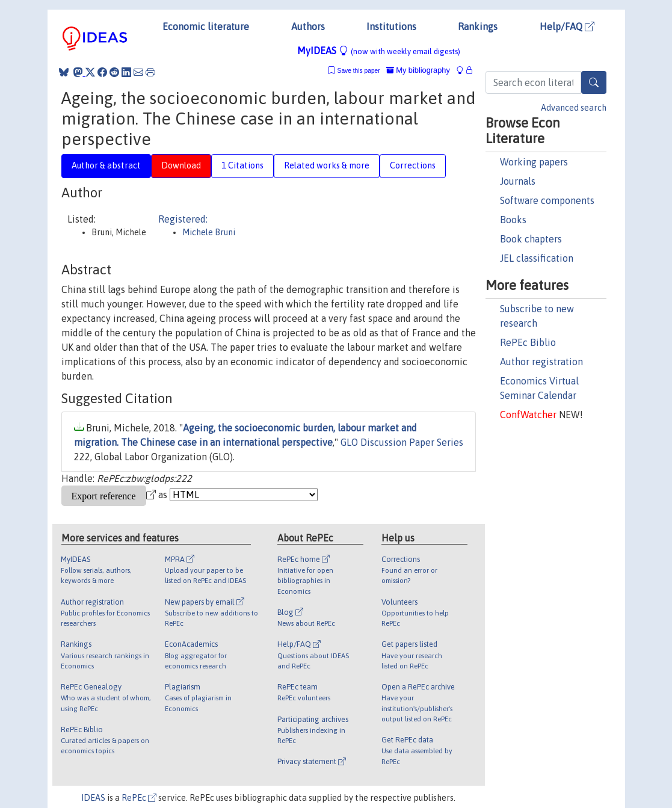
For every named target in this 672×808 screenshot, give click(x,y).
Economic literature (206, 26)
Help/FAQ (567, 26)
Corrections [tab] (413, 165)
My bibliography (418, 70)
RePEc (139, 798)
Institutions (391, 26)
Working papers (534, 162)
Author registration (541, 362)
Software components (547, 200)
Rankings (478, 26)
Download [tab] (181, 165)
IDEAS (93, 798)
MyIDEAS (379, 51)
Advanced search (574, 108)
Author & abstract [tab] (106, 165)
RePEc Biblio (528, 342)
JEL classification (537, 258)
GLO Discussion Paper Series (402, 442)
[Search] (594, 82)
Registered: (183, 219)
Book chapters (531, 239)
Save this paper (359, 71)
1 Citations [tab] (242, 165)
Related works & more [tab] (327, 165)
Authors (308, 26)
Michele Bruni (209, 232)
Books (513, 220)
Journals (518, 181)
